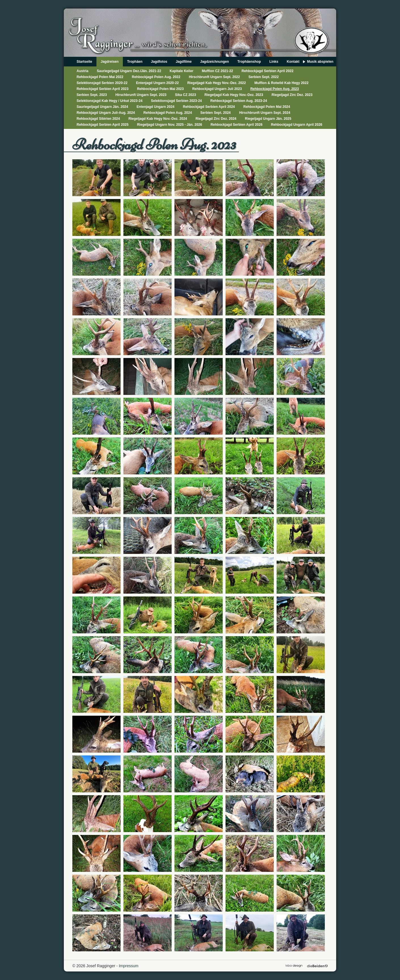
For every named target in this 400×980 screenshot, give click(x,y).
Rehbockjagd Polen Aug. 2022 (156, 77)
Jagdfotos (159, 62)
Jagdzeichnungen (214, 62)
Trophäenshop (249, 62)
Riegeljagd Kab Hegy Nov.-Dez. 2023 (234, 95)
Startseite (84, 62)
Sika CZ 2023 (186, 95)
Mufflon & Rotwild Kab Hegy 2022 (282, 83)
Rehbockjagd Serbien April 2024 (209, 107)
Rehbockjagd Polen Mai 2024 (267, 107)
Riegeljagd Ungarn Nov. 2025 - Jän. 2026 (170, 125)
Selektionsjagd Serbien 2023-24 (176, 101)
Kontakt (293, 62)
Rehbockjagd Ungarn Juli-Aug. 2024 (106, 113)
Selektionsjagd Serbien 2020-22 (102, 83)
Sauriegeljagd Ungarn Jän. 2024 (102, 107)
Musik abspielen (320, 62)
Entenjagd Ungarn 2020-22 (157, 83)
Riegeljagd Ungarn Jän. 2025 (268, 119)
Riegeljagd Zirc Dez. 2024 (216, 119)
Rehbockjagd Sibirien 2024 (98, 119)
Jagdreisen (110, 62)
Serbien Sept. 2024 (215, 113)
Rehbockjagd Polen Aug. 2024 (168, 113)
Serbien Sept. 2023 (92, 95)
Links (274, 62)
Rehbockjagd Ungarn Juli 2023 (217, 89)
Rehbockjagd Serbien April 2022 (268, 71)
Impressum (129, 966)
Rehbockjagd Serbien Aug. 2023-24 (239, 101)
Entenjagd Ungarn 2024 (155, 107)
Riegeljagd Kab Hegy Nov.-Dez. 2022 (217, 83)
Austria (82, 71)
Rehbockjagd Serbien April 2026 (236, 125)
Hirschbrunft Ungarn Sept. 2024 (265, 113)
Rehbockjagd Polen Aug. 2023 (274, 89)
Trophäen (135, 62)
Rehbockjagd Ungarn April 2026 (297, 125)
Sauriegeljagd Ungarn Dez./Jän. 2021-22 (129, 71)
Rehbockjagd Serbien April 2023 (103, 89)
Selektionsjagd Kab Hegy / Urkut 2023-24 (110, 101)
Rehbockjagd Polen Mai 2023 (160, 89)
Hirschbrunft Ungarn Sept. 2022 (214, 77)
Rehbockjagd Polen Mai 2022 (100, 77)
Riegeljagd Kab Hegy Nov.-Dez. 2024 (158, 119)
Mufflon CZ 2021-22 (217, 71)
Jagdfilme (184, 62)
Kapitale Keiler (181, 71)
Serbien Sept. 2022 (264, 77)
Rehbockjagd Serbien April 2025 (103, 125)
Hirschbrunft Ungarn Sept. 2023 (141, 95)
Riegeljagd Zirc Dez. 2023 (292, 95)
